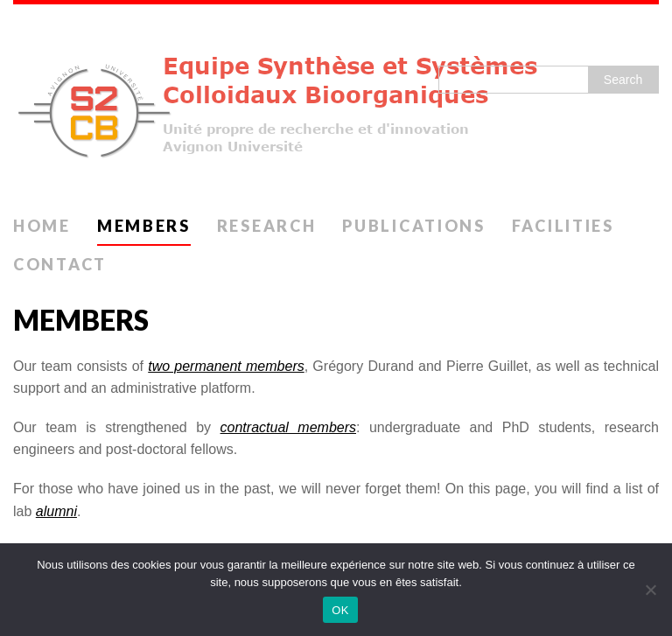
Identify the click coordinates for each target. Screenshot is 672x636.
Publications (413, 226)
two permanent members (226, 366)
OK (340, 610)
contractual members (288, 427)
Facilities (563, 226)
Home (42, 226)
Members (144, 226)
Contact (60, 264)
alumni (56, 511)
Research (267, 226)
